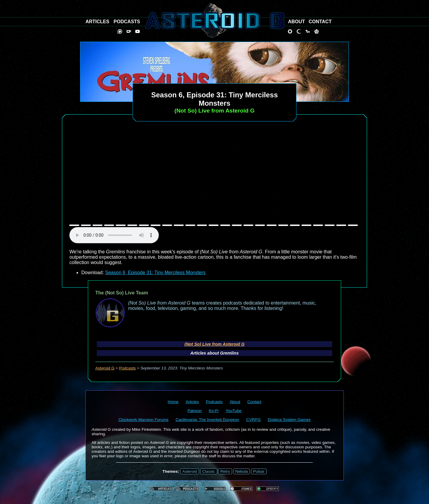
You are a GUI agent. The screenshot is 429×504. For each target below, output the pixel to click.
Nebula (242, 471)
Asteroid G (105, 368)
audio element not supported (114, 235)
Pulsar (259, 471)
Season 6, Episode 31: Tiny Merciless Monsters (155, 273)
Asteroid (190, 471)
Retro (225, 471)
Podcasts (128, 368)
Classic (209, 471)
